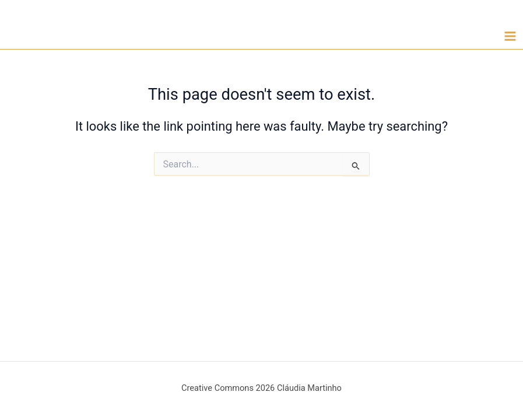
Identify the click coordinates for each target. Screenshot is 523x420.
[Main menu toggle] (510, 36)
